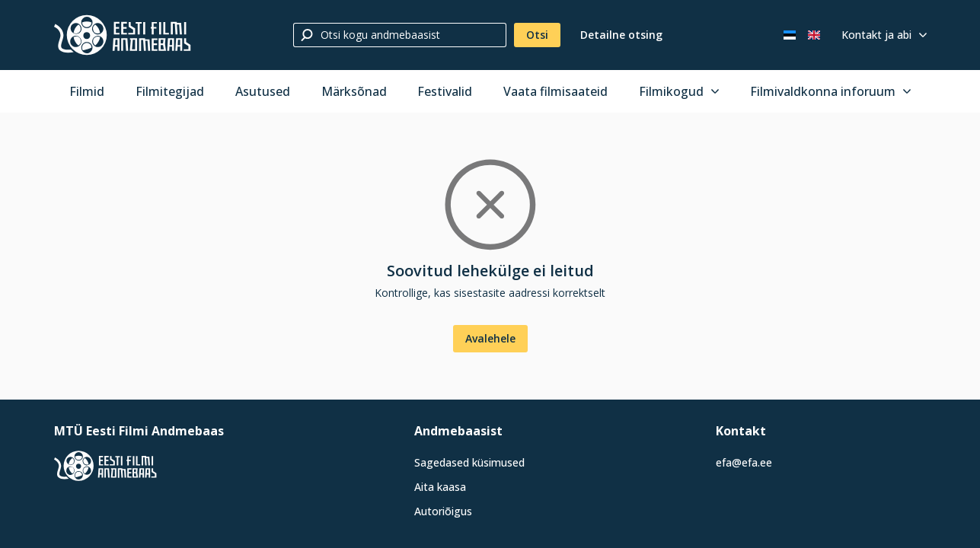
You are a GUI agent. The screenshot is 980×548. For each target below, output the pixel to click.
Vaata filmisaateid (555, 91)
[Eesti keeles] (790, 35)
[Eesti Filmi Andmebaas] (123, 35)
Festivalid (445, 91)
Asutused (263, 91)
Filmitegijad (170, 91)
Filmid (87, 91)
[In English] (814, 35)
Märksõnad (354, 91)
